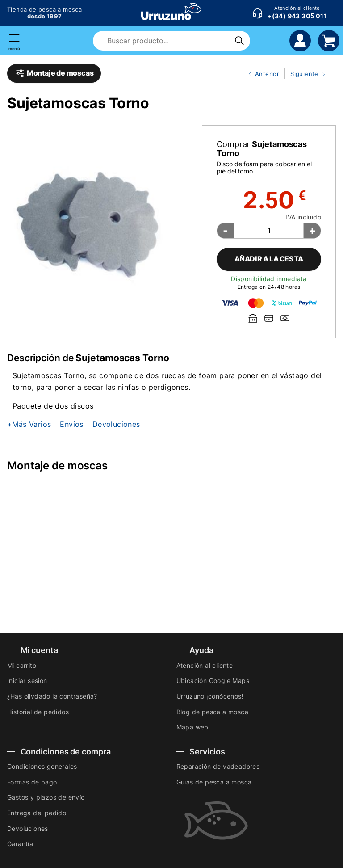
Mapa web (192, 727)
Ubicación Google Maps (213, 680)
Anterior (260, 74)
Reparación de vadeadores (218, 766)
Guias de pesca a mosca (214, 782)
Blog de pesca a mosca (212, 712)
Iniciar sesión (27, 680)
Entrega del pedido (37, 813)
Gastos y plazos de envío (46, 797)
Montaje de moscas (54, 73)
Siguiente (306, 74)
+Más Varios (29, 424)
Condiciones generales (42, 766)
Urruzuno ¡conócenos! (210, 696)
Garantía (20, 844)
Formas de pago (32, 782)
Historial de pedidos (38, 712)
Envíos (71, 424)
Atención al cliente (205, 665)
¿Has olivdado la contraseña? (52, 696)
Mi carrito (22, 665)
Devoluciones (116, 424)
